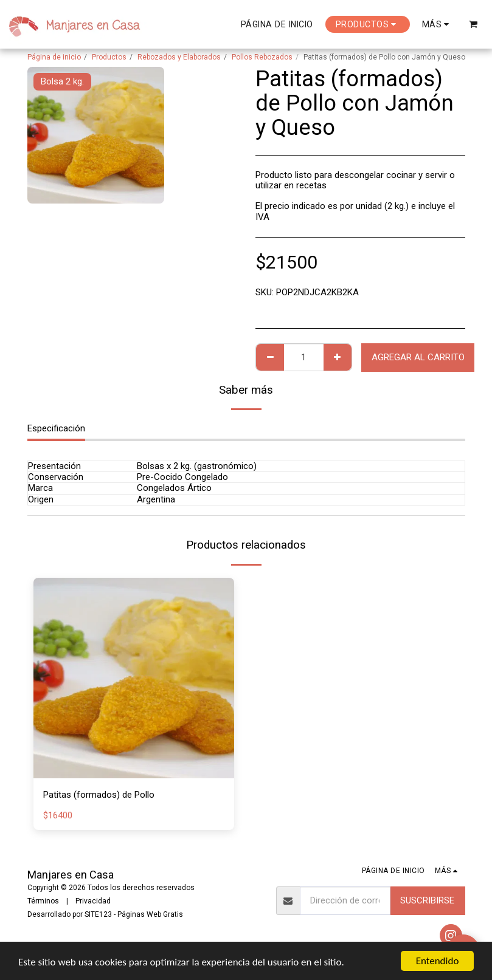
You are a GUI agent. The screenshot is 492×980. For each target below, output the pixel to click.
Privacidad (93, 901)
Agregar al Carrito (418, 357)
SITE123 (98, 914)
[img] (134, 678)
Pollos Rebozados (262, 57)
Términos (43, 901)
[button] (473, 24)
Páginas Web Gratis (150, 914)
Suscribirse (427, 900)
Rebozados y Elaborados (179, 57)
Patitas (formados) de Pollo (99, 795)
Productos (109, 57)
